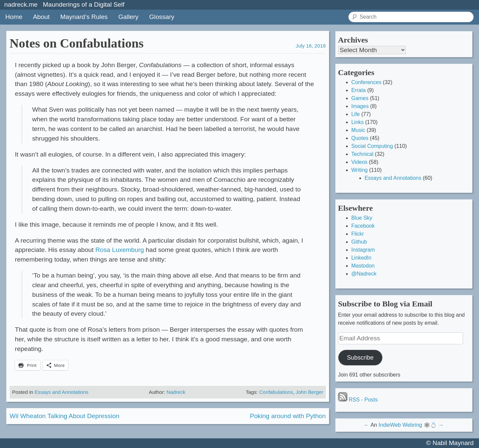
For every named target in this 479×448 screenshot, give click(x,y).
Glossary (162, 17)
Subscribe (360, 358)
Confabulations (276, 392)
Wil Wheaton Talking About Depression (64, 416)
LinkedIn (361, 258)
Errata (359, 90)
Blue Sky (362, 218)
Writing (360, 170)
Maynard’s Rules (84, 17)
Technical (362, 154)
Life (356, 114)
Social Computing (372, 146)
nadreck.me (21, 4)
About (41, 17)
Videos (359, 162)
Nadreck (176, 392)
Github (359, 242)
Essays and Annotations (61, 392)
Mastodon (363, 266)
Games (360, 98)
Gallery (128, 17)
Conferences (366, 82)
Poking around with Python (288, 416)
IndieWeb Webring (400, 425)
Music (358, 130)
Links (358, 122)
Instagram (363, 250)
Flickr (358, 234)
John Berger (310, 392)
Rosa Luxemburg (120, 250)
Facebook (363, 226)
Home (14, 17)
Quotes (360, 138)
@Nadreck (364, 274)
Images (360, 106)
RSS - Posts (358, 400)
